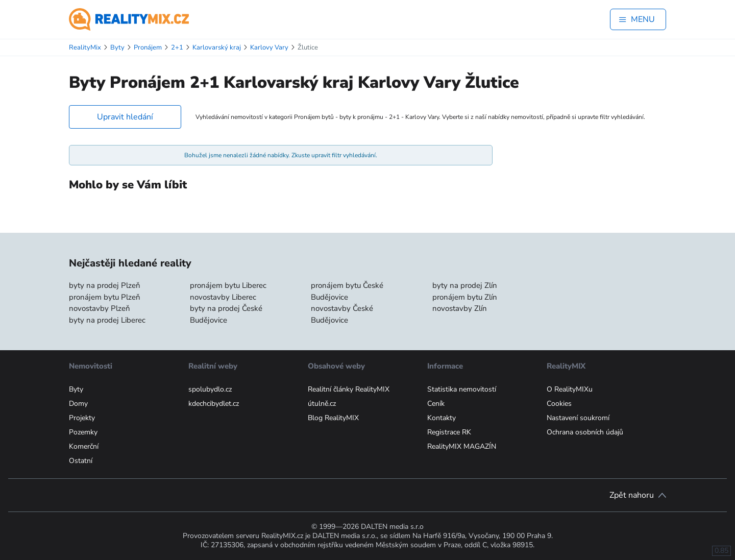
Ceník (436, 404)
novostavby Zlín (460, 308)
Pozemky (83, 432)
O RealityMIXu (570, 389)
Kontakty (442, 418)
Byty (76, 389)
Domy (78, 404)
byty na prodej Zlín (465, 285)
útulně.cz (322, 404)
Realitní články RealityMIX (349, 389)
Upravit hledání (125, 117)
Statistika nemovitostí (462, 389)
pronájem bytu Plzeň (105, 297)
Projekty (82, 418)
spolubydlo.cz (210, 389)
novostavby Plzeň (100, 308)
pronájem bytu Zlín (465, 297)
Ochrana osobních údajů (585, 432)
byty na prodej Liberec (107, 320)
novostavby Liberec (223, 297)
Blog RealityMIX (333, 418)
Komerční (84, 446)
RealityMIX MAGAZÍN (462, 446)
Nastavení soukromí (578, 418)
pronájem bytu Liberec (228, 285)
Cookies (559, 404)
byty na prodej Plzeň (105, 285)
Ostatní (81, 461)
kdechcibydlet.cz (214, 404)
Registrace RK (449, 432)
